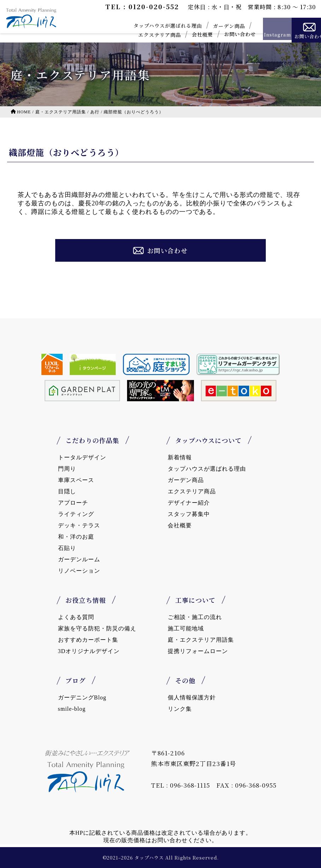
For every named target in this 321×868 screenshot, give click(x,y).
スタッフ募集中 (189, 514)
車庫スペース (76, 480)
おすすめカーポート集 (88, 640)
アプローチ (73, 503)
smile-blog (72, 709)
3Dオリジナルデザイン (89, 651)
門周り (67, 469)
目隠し (67, 491)
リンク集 (180, 709)
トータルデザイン (82, 457)
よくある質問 (76, 617)
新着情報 (180, 457)
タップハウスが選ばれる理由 (155, 25)
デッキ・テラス (79, 525)
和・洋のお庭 (76, 537)
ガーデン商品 (216, 26)
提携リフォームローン (198, 651)
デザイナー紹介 (189, 503)
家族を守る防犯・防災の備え (97, 628)
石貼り (67, 548)
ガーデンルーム (79, 559)
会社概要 (189, 34)
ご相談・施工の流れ (195, 617)
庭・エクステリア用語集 (201, 640)
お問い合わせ (227, 34)
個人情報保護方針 (192, 697)
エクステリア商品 (147, 35)
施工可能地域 (186, 628)
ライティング (76, 514)
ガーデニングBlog (82, 697)
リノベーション (79, 571)
